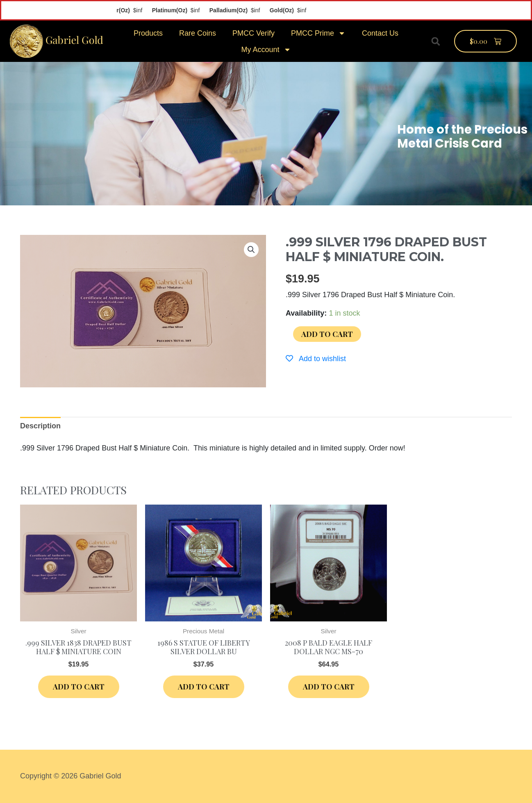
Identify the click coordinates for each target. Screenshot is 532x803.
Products (148, 33)
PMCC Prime (318, 33)
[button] (436, 41)
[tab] (40, 426)
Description (40, 426)
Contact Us (380, 33)
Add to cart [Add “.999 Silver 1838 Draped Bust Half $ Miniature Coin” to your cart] (79, 687)
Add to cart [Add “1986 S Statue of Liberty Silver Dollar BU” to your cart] (204, 687)
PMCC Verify (253, 33)
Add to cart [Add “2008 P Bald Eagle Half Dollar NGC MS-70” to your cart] (329, 687)
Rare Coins (198, 33)
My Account (266, 50)
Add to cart (327, 334)
